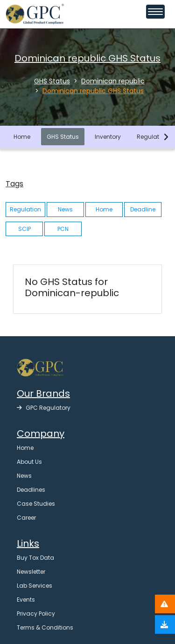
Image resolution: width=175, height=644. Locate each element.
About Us (29, 462)
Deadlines (31, 490)
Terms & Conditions (45, 627)
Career (26, 518)
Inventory (108, 137)
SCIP (24, 229)
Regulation (152, 137)
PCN (63, 229)
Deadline (143, 209)
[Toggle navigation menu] (155, 12)
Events (26, 600)
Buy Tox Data (35, 558)
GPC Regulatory (44, 408)
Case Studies (36, 504)
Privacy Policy (36, 613)
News (65, 209)
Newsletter (31, 572)
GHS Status (63, 137)
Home (22, 137)
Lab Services (35, 586)
